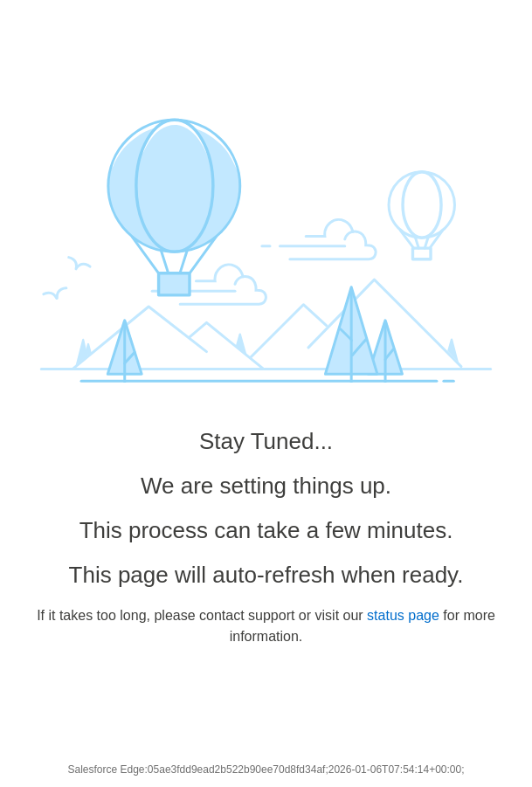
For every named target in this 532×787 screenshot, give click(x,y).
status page (403, 615)
